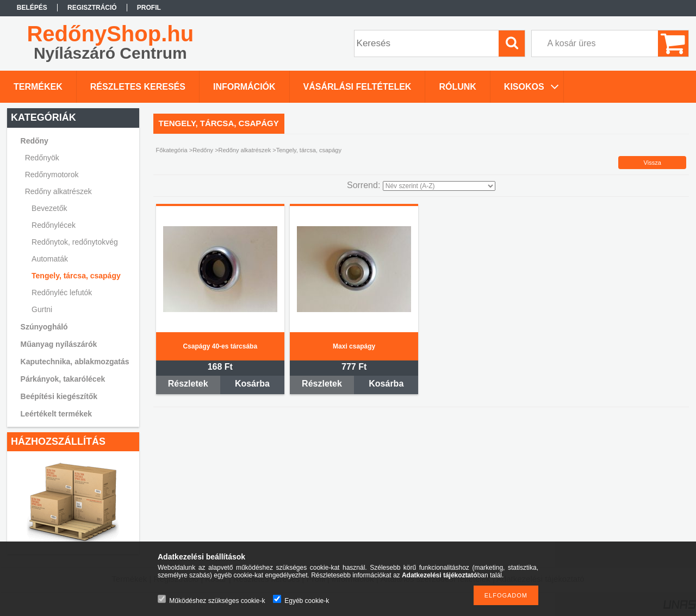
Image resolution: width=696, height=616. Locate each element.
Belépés (32, 8)
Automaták (50, 259)
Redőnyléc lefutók (62, 293)
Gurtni (42, 309)
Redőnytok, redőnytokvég (75, 242)
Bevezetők (49, 208)
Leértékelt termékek (57, 414)
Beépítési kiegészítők (59, 396)
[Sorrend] (439, 186)
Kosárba (252, 384)
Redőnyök (42, 158)
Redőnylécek (54, 225)
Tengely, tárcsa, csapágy (76, 276)
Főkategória (172, 150)
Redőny (203, 150)
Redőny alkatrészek (245, 150)
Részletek (188, 384)
